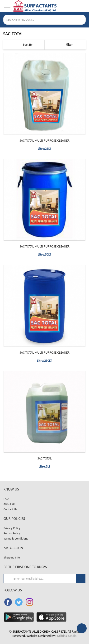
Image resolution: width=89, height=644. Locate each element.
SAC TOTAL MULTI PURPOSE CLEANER (44, 141)
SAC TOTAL (45, 458)
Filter (65, 45)
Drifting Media (67, 636)
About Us (9, 504)
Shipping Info (12, 557)
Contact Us (10, 509)
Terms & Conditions (16, 538)
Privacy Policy (12, 528)
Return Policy (12, 533)
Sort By (24, 45)
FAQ (6, 499)
